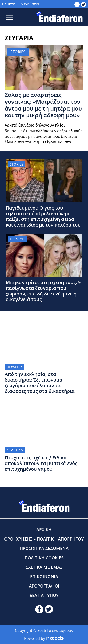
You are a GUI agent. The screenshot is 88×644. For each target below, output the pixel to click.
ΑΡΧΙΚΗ (44, 529)
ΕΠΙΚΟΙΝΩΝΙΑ (44, 576)
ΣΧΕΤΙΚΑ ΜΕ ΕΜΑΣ (44, 567)
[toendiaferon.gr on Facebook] (77, 4)
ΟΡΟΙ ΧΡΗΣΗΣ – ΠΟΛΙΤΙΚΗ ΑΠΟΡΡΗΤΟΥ (44, 539)
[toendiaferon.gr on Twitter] (84, 4)
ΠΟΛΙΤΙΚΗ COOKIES (44, 558)
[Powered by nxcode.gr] (55, 638)
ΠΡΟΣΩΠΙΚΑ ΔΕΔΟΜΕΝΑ (44, 548)
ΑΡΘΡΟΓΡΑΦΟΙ (44, 586)
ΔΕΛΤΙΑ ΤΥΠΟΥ (44, 595)
